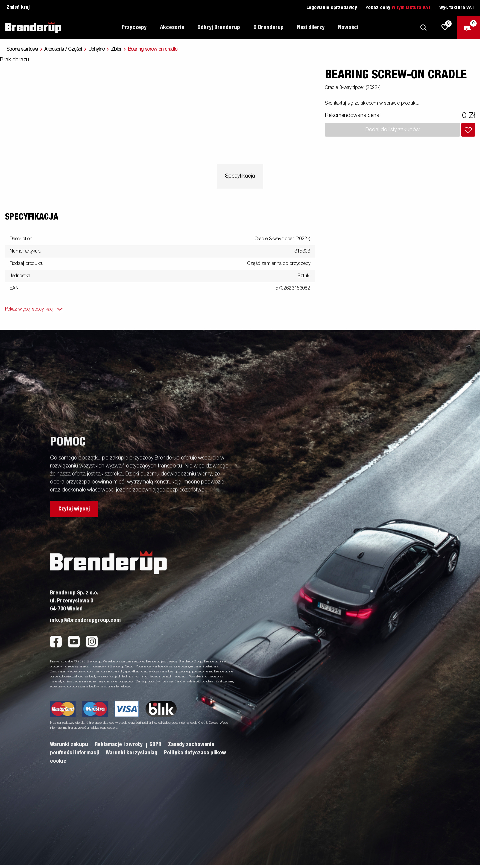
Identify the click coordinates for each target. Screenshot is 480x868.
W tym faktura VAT (411, 8)
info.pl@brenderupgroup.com (85, 620)
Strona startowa (22, 49)
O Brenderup (268, 27)
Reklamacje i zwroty (119, 744)
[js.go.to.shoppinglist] (445, 27)
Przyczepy (134, 27)
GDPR (156, 744)
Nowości (348, 27)
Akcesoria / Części (63, 49)
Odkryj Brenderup (219, 27)
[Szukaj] (423, 27)
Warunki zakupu (70, 744)
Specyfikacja (240, 176)
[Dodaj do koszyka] (468, 130)
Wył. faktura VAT (457, 8)
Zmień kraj (18, 7)
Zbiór (116, 49)
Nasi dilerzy (311, 27)
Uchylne (96, 49)
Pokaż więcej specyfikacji (30, 309)
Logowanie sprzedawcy (332, 8)
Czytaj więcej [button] (74, 509)
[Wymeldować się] (468, 27)
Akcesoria (172, 27)
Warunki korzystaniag (132, 753)
